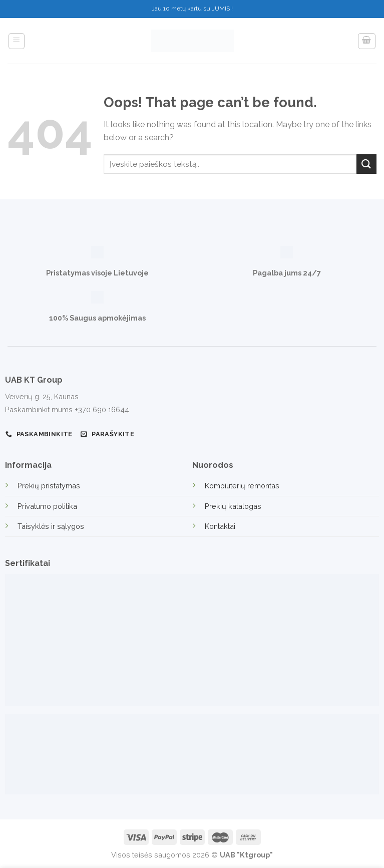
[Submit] (366, 164)
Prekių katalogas (233, 506)
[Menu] (17, 41)
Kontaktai (220, 526)
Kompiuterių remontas (242, 486)
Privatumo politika (47, 506)
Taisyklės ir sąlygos (51, 526)
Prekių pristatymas (49, 486)
